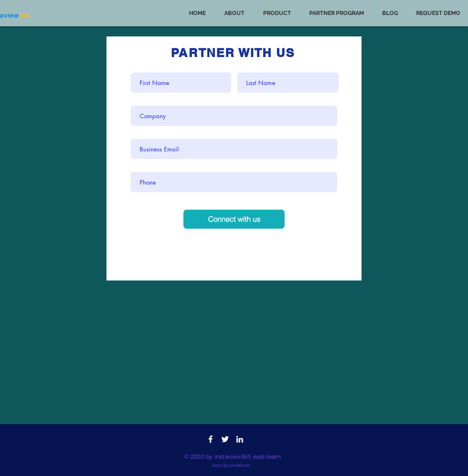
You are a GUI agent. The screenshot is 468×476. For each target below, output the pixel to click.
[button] (280, 13)
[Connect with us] (234, 219)
